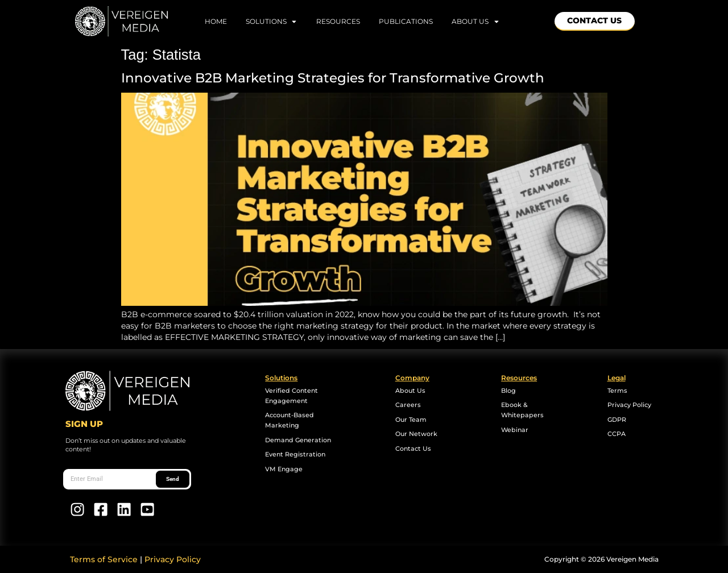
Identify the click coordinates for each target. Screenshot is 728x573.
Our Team (411, 420)
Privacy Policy (629, 405)
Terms (617, 391)
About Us (476, 21)
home (216, 21)
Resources (338, 21)
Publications (406, 21)
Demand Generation (298, 440)
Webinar (515, 430)
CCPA (617, 434)
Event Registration (295, 454)
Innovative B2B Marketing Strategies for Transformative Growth (334, 78)
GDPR (617, 420)
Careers (408, 405)
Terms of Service (104, 559)
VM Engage (284, 469)
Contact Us (413, 449)
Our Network (416, 434)
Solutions (272, 21)
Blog (508, 391)
